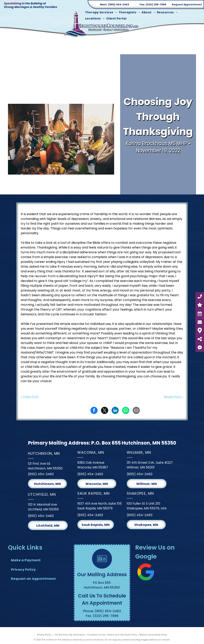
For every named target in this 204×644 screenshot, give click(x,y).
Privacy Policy (44, 635)
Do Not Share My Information (70, 635)
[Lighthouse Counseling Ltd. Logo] (102, 24)
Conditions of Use (96, 635)
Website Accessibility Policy (153, 635)
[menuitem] (102, 12)
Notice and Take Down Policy (123, 635)
